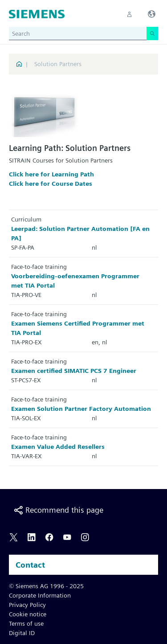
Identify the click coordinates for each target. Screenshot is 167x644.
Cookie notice (28, 614)
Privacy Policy (27, 605)
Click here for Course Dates (51, 184)
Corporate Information (40, 595)
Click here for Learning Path (51, 174)
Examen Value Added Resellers (58, 447)
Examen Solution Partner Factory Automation (81, 409)
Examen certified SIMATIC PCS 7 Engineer (74, 371)
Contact (30, 565)
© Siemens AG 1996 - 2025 (46, 586)
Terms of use (26, 623)
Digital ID (22, 633)
